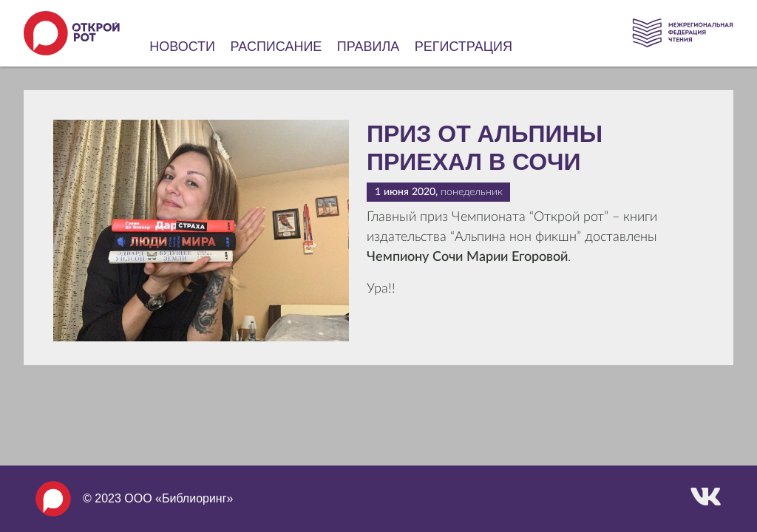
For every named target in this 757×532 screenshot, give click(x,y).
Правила (369, 47)
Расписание (276, 47)
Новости (182, 47)
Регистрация (464, 47)
